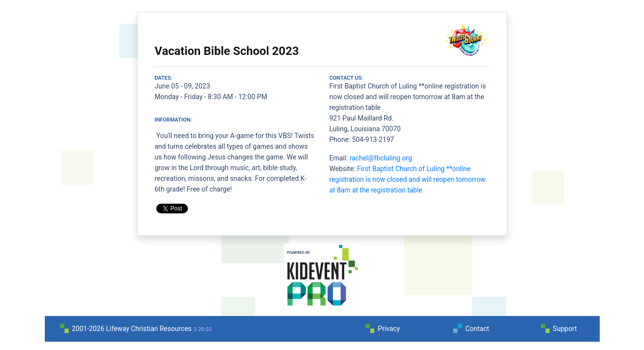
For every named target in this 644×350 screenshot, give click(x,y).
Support (565, 329)
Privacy (389, 329)
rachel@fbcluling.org (381, 158)
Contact (477, 329)
